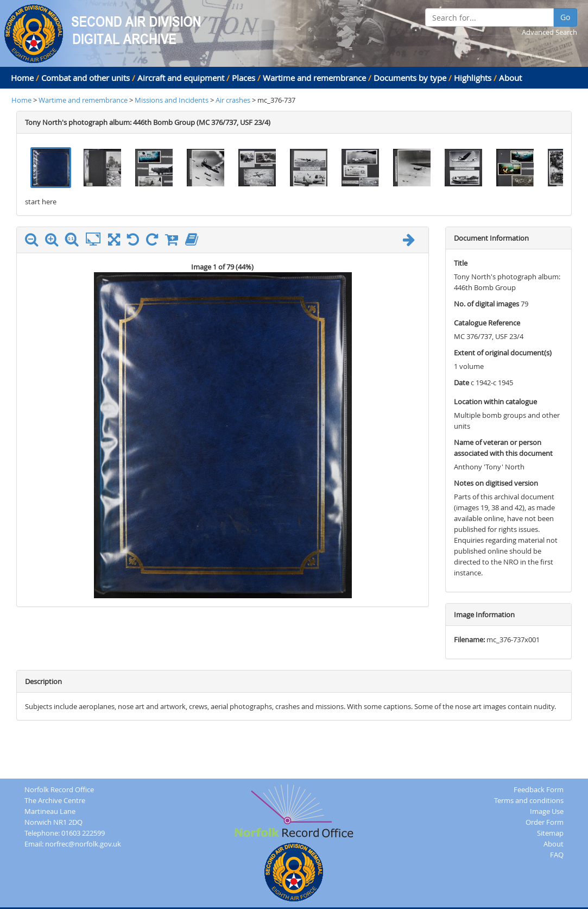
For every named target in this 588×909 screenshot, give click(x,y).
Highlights (473, 78)
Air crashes (233, 100)
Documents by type (410, 78)
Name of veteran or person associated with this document (503, 448)
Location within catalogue (495, 402)
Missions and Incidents (172, 100)
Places (244, 78)
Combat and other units (86, 78)
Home (22, 78)
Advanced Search (549, 32)
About (510, 78)
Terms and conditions (529, 800)
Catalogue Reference (487, 323)
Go (565, 17)
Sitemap (550, 833)
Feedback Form (539, 789)
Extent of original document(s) (503, 353)
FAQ (557, 855)
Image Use (547, 811)
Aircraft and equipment (181, 78)
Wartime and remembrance (314, 78)
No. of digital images (486, 304)
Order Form (545, 822)
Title (461, 263)
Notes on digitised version (496, 483)
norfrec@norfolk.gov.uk (83, 844)
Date (461, 383)
